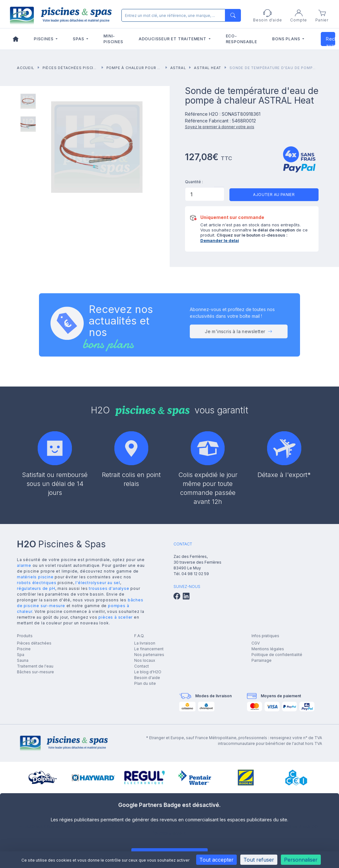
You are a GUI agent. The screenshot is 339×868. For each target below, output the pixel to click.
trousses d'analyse (109, 588)
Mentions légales (268, 649)
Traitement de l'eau (35, 666)
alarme (24, 565)
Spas (79, 39)
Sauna (23, 660)
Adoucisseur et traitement (173, 39)
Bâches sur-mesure (35, 672)
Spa (21, 655)
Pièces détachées (34, 643)
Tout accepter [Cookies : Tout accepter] (216, 860)
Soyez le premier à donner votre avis (220, 127)
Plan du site (145, 683)
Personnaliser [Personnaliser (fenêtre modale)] (301, 860)
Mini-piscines (113, 39)
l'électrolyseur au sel (98, 583)
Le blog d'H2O (148, 672)
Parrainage (262, 660)
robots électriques (37, 583)
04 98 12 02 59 (195, 574)
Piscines (44, 39)
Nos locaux (145, 660)
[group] (43, 778)
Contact (142, 666)
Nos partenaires (149, 655)
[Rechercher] (180, 15)
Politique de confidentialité (277, 655)
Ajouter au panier (274, 195)
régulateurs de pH (36, 588)
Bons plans (287, 39)
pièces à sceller (116, 617)
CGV (256, 643)
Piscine (24, 649)
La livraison (145, 643)
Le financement (149, 649)
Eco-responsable (242, 39)
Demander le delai (220, 240)
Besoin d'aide (147, 678)
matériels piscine (35, 577)
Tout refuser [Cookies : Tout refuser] (259, 860)
